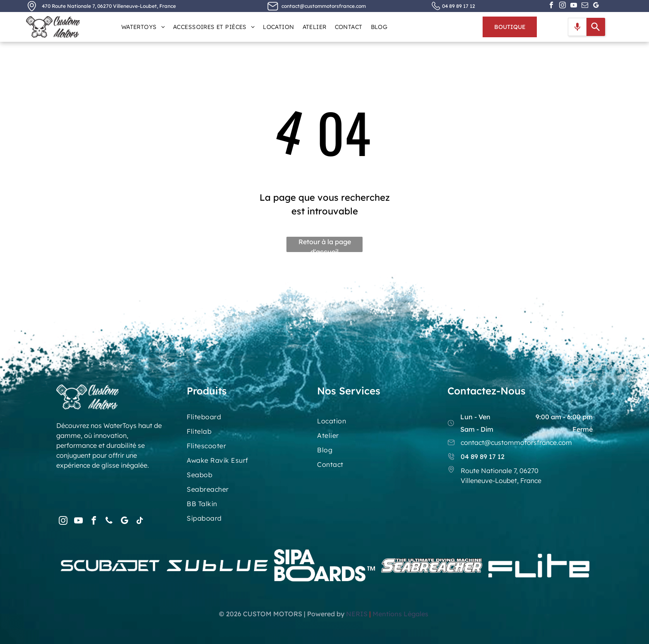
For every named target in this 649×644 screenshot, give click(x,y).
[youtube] (574, 6)
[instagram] (562, 6)
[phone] (109, 522)
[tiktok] (139, 522)
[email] (585, 6)
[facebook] (551, 6)
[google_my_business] (596, 6)
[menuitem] (143, 27)
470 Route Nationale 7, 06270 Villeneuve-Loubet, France (109, 6)
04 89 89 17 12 (459, 6)
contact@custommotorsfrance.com (324, 6)
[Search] (596, 27)
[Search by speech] (577, 27)
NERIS (357, 614)
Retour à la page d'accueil (325, 245)
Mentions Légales (401, 614)
